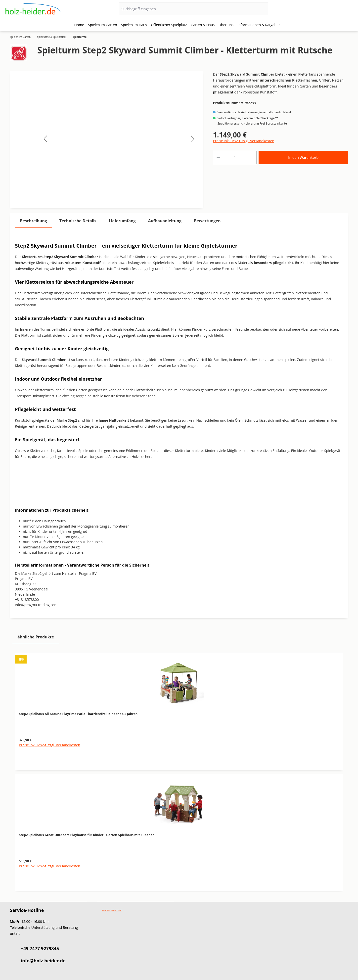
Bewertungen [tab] (207, 221)
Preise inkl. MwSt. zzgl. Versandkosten (244, 141)
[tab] (33, 221)
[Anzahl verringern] (218, 157)
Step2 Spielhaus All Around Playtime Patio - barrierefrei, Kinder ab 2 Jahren (78, 714)
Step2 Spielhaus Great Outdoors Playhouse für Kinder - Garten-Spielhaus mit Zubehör (86, 835)
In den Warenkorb (303, 157)
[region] (179, 769)
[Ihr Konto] (333, 9)
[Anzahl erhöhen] (252, 157)
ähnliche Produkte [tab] (36, 637)
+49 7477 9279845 (40, 948)
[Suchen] (262, 9)
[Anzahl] (235, 157)
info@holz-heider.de (43, 961)
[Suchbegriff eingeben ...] (187, 9)
